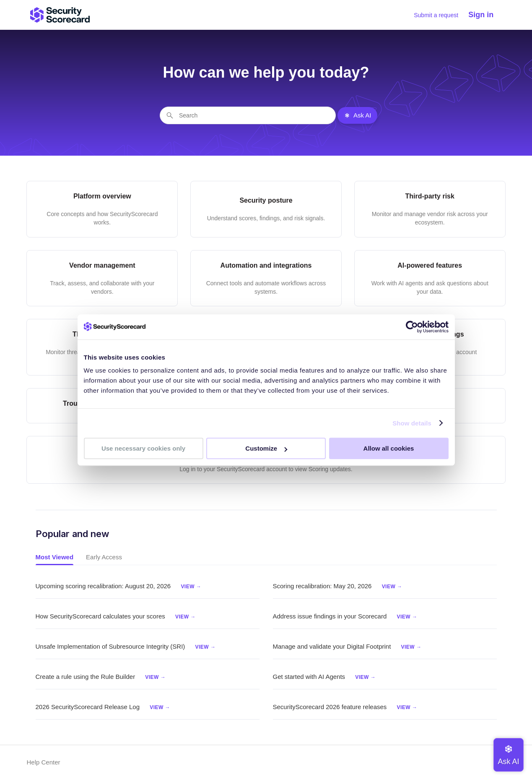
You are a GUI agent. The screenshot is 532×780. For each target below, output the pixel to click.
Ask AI (357, 115)
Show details (412, 423)
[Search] (248, 115)
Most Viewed (55, 557)
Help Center (43, 762)
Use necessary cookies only (143, 448)
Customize (266, 448)
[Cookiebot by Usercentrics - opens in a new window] (412, 327)
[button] (485, 15)
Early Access (104, 557)
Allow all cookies (389, 448)
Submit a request (436, 15)
